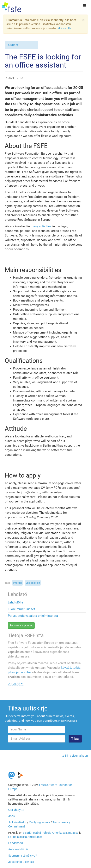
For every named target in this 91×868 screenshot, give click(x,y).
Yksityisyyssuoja (40, 822)
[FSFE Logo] (12, 7)
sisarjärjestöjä (32, 833)
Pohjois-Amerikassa (54, 833)
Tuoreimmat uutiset (21, 609)
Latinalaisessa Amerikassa (25, 837)
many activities (41, 226)
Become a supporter (21, 625)
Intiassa (73, 833)
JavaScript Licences (21, 862)
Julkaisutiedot (17, 822)
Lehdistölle (16, 602)
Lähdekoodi (16, 843)
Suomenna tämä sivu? (23, 856)
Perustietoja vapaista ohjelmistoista (33, 616)
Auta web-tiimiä (18, 849)
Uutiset (13, 45)
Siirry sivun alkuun (76, 756)
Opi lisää (14, 683)
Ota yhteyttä (16, 810)
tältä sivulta (64, 28)
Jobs (11, 816)
